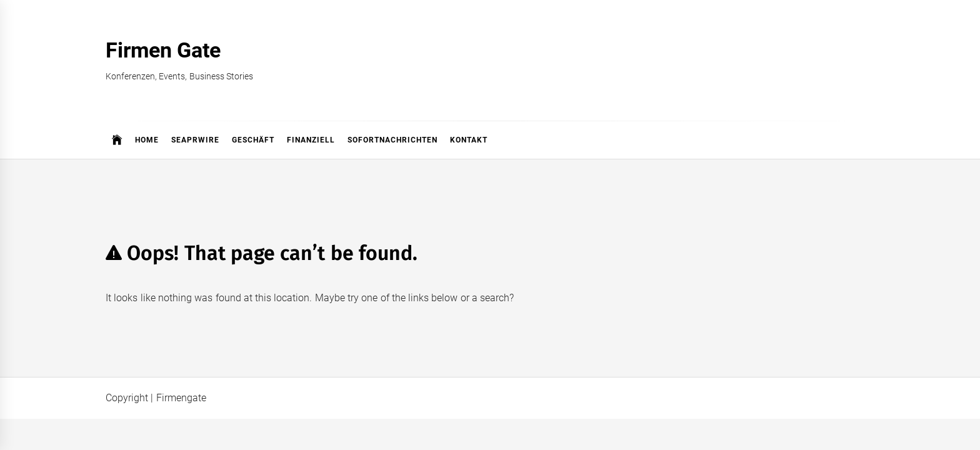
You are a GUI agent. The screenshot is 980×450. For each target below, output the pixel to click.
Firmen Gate (163, 50)
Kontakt (469, 140)
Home (147, 140)
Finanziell (311, 140)
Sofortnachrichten (392, 140)
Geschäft (253, 140)
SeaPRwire (195, 140)
